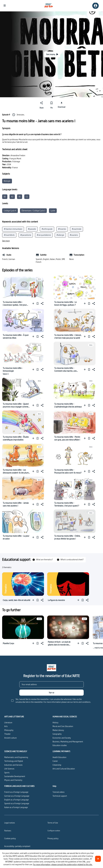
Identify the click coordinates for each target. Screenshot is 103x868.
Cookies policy (10, 838)
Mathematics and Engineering (16, 757)
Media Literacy (58, 730)
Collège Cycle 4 (10, 211)
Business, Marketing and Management (68, 742)
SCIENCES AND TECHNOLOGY (16, 751)
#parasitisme (26, 235)
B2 (5, 197)
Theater (7, 734)
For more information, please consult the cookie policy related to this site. (63, 864)
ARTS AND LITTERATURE (14, 717)
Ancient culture (10, 738)
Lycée (53, 211)
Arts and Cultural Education (64, 769)
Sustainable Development (15, 776)
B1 (20, 197)
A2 (12, 197)
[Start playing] (52, 54)
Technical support (60, 796)
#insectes (62, 229)
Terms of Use (53, 823)
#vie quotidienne (44, 235)
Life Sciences (9, 769)
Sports (7, 773)
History (55, 723)
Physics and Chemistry (13, 780)
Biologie (7, 181)
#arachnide (77, 229)
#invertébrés (9, 235)
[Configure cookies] (54, 831)
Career (55, 761)
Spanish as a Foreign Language (17, 803)
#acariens (74, 235)
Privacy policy (53, 838)
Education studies (60, 745)
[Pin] (52, 105)
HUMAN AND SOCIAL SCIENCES (65, 717)
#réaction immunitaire (13, 229)
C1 (27, 197)
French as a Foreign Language (16, 792)
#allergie (60, 235)
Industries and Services (13, 765)
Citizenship (57, 765)
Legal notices (10, 823)
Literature (8, 723)
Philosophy (9, 730)
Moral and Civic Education (63, 726)
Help (54, 786)
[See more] (6, 241)
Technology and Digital (14, 761)
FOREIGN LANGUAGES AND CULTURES (19, 786)
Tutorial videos (59, 792)
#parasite (32, 229)
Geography (57, 734)
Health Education (59, 757)
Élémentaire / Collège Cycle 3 (33, 211)
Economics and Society (62, 738)
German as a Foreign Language (17, 796)
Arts (6, 726)
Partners (8, 831)
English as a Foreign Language (16, 800)
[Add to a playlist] (34, 304)
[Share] (42, 105)
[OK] (98, 859)
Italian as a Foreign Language (16, 807)
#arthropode (47, 229)
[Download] (61, 105)
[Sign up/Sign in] (95, 6)
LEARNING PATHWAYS (61, 751)
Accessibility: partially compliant (17, 846)
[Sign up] (51, 693)
